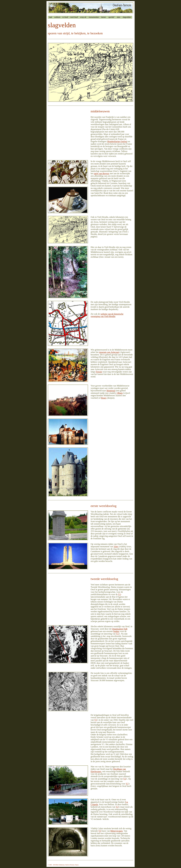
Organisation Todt (120, 629)
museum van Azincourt (109, 352)
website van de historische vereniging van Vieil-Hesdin (107, 315)
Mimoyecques (117, 831)
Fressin (99, 372)
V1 (120, 594)
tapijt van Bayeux (102, 173)
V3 (100, 831)
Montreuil (111, 391)
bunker (116, 631)
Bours (104, 398)
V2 (125, 779)
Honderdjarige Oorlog (117, 141)
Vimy (116, 546)
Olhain (120, 393)
